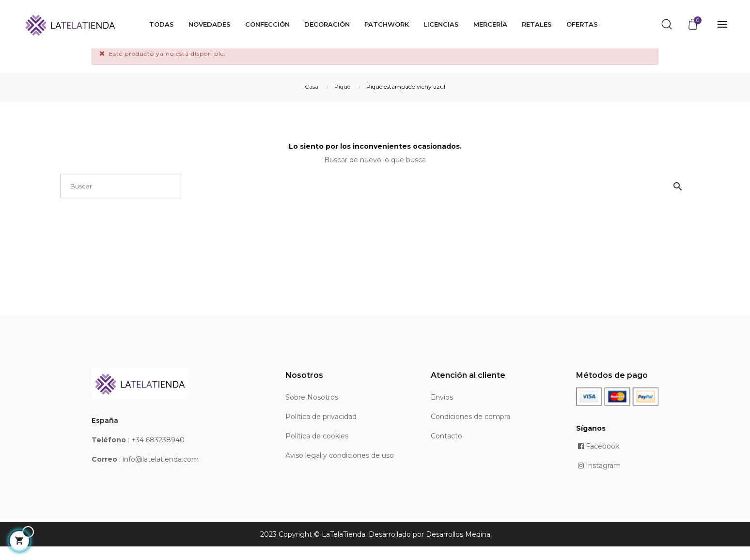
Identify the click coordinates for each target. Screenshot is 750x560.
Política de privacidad (321, 430)
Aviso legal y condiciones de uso (340, 469)
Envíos (442, 411)
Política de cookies (317, 450)
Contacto (446, 450)
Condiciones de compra (470, 430)
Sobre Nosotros (312, 411)
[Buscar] (121, 200)
